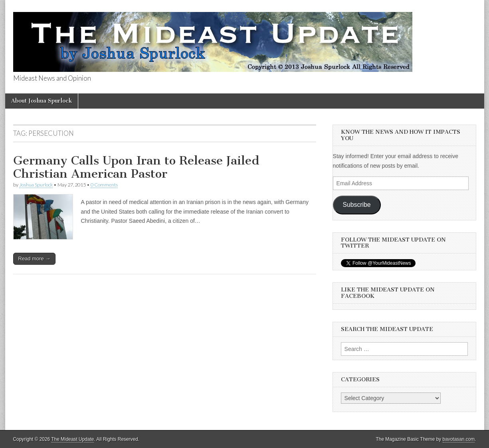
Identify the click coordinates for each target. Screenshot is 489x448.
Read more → (35, 259)
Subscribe (357, 205)
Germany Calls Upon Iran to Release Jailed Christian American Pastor (136, 167)
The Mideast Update (72, 439)
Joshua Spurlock (36, 185)
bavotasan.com (459, 439)
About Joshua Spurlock (42, 101)
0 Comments (104, 185)
